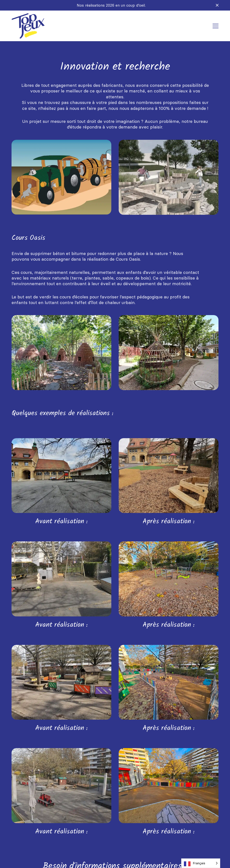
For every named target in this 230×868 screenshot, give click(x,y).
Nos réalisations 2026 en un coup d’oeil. (111, 5)
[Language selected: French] (201, 863)
